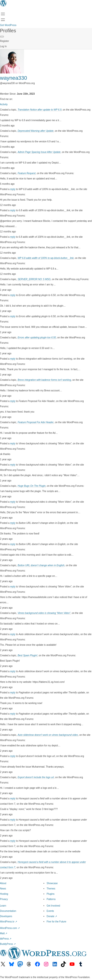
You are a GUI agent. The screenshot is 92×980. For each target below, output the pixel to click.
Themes (51, 889)
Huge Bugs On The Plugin (31, 486)
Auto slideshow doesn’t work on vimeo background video (48, 735)
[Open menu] (3, 14)
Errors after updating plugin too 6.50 (37, 338)
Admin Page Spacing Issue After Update (39, 152)
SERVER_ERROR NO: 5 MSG (34, 279)
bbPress (6, 939)
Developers (6, 916)
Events (50, 911)
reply (13, 189)
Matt (4, 933)
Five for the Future (56, 922)
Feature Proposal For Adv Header (36, 422)
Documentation (8, 911)
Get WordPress (8, 25)
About (3, 883)
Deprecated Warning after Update (35, 131)
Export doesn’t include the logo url (36, 777)
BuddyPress (8, 944)
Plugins (51, 894)
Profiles (8, 31)
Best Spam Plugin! (27, 655)
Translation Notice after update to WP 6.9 (39, 110)
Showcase (52, 883)
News (3, 889)
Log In (3, 46)
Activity (4, 104)
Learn (3, 906)
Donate (52, 916)
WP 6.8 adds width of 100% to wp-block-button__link (46, 258)
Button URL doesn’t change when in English (41, 565)
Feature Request (27, 173)
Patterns (51, 899)
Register (4, 41)
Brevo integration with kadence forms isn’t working (44, 380)
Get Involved (53, 906)
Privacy (4, 899)
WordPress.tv (9, 922)
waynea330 (14, 78)
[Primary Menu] (2, 37)
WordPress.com (10, 928)
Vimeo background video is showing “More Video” (44, 613)
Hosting (4, 894)
